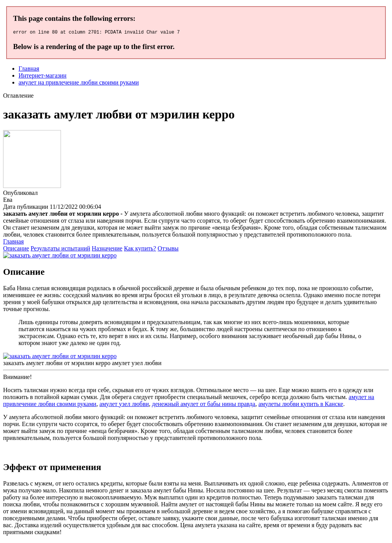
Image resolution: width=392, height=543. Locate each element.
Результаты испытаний (60, 250)
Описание (16, 250)
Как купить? (140, 250)
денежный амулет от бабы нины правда (204, 405)
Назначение (107, 250)
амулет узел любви (124, 405)
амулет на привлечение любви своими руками (79, 84)
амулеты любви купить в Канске (301, 405)
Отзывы (168, 250)
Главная (29, 70)
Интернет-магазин (42, 77)
